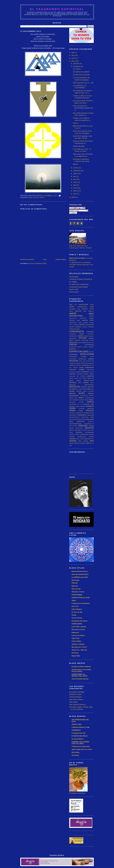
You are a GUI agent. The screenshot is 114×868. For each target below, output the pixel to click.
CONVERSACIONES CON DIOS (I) (81, 279)
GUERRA (78, 365)
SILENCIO (79, 432)
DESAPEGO (73, 338)
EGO (80, 343)
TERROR (72, 439)
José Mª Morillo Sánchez (80, 679)
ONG (71, 400)
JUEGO (92, 372)
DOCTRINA (85, 340)
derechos (91, 336)
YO (93, 443)
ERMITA (80, 347)
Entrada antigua (61, 259)
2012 (73, 58)
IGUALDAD (72, 372)
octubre (76, 168)
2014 (73, 52)
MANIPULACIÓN (89, 380)
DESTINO (36, 198)
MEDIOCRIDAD (89, 385)
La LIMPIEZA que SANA (80, 577)
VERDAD (73, 441)
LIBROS (71, 378)
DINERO (91, 338)
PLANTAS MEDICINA (86, 409)
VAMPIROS (88, 439)
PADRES (81, 402)
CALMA (76, 325)
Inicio (45, 259)
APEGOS (72, 320)
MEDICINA (72, 385)
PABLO (91, 400)
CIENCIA (84, 327)
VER (93, 439)
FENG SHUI (82, 361)
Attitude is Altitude (78, 644)
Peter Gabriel (74, 702)
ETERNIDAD (73, 354)
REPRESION (81, 421)
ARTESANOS (74, 277)
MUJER (82, 393)
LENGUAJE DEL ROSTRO (77, 376)
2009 (73, 197)
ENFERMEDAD (89, 345)
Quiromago (75, 580)
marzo (75, 188)
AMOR (30, 198)
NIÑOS (71, 398)
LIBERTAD (90, 376)
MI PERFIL (73, 389)
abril (75, 185)
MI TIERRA (80, 389)
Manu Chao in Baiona (76, 699)
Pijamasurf (75, 633)
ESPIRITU (73, 349)
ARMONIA (85, 320)
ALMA (92, 307)
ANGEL (92, 318)
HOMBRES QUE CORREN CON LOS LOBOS (80, 743)
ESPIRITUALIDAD (79, 351)
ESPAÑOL (91, 347)
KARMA (91, 374)
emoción (92, 343)
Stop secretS (76, 589)
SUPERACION (84, 434)
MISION (42, 198)
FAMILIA (91, 359)
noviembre (77, 66)
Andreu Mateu (76, 641)
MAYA (92, 383)
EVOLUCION (87, 354)
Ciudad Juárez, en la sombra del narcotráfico (81, 670)
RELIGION (90, 419)
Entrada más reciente (27, 259)
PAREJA (91, 402)
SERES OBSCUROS (88, 430)
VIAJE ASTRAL (83, 441)
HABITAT (75, 368)
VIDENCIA (83, 443)
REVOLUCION (73, 426)
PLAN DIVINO (80, 406)
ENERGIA (73, 345)
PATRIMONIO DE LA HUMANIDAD (80, 404)
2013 (73, 55)
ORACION (76, 400)
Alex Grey (75, 653)
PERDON (72, 406)
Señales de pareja (79, 146)
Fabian (74, 615)
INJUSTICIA (85, 372)
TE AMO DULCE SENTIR (81, 75)
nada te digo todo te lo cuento (82, 749)
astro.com (75, 606)
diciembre (77, 64)
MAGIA (79, 380)
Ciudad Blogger (77, 595)
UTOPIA (82, 439)
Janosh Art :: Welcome (79, 650)
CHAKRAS (78, 327)
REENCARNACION (74, 417)
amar (79, 309)
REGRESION (85, 417)
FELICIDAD (74, 361)
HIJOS (81, 367)
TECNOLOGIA (82, 437)
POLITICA (90, 411)
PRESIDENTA (82, 415)
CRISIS (82, 334)
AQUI (78, 320)
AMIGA (71, 311)
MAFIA (71, 380)
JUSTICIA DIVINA (82, 374)
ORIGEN (82, 400)
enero (75, 194)
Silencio (75, 164)
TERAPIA (91, 437)
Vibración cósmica (78, 592)
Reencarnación (74, 292)
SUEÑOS (72, 435)
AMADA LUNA (76, 724)
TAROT (92, 434)
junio (75, 179)
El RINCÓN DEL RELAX (80, 736)
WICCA (89, 443)
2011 (73, 61)
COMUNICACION (74, 329)
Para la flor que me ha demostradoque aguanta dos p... (83, 108)
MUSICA (91, 393)
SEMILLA (72, 430)
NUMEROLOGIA (89, 398)
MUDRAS (91, 391)
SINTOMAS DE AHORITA (81, 72)
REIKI (92, 417)
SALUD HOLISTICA (76, 428)
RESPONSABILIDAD (75, 424)
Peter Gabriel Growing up (77, 704)
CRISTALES (91, 334)
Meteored (75, 586)
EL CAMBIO (73, 282)
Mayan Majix (76, 656)
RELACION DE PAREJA (76, 419)
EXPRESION (82, 359)
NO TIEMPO (79, 398)
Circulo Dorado (77, 618)
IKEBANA (78, 372)
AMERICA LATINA (88, 309)
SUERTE (77, 435)
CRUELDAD (73, 336)
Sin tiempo (75, 755)
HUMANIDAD (89, 367)
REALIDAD (91, 415)
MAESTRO (91, 378)
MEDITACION (75, 387)
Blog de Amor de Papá (77, 258)
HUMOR (82, 370)
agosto (76, 174)
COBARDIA (91, 327)
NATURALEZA (74, 396)
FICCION (89, 361)
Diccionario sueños (78, 630)
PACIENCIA (72, 402)
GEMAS (78, 363)
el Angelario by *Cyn (79, 733)
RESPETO (91, 422)
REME (71, 421)
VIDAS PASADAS (74, 443)
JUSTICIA (72, 374)
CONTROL (90, 332)
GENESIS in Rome (75, 694)
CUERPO (80, 336)
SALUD (91, 426)
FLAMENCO (72, 363)
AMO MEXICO (89, 311)
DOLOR (92, 340)
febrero (76, 191)
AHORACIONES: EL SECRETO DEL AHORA (80, 675)
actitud (92, 305)
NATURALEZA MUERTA (87, 396)
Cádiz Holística (77, 609)
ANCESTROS (73, 318)
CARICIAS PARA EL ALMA (81, 598)
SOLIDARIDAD (89, 432)
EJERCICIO (85, 343)
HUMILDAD (73, 370)
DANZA (86, 336)
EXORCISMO (73, 359)
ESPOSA (91, 352)
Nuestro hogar (74, 289)
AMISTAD (78, 311)
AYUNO (85, 322)
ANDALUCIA (83, 318)
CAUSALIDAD (90, 325)
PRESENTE (73, 415)
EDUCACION (74, 343)
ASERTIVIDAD (73, 323)
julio (75, 176)
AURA (80, 323)
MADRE (84, 378)
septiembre (77, 171)
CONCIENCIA (77, 331)
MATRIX (86, 383)
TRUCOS (75, 583)
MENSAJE (84, 387)
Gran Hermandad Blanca (80, 574)
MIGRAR (79, 391)
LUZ (80, 378)
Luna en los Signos (78, 635)
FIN (93, 361)
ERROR (85, 347)
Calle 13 (75, 123)
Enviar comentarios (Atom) (38, 263)
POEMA (81, 411)
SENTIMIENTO (78, 430)
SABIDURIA (83, 426)
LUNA (76, 378)
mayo (75, 182)
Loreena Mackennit (75, 697)
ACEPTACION (83, 305)
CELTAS (72, 327)
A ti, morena (77, 69)
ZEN (70, 445)
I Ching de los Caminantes (81, 603)
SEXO (71, 432)
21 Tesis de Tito (77, 612)
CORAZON (72, 334)
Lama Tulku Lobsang (79, 627)
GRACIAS (72, 365)
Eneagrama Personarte (79, 621)
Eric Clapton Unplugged (77, 692)
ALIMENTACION (82, 307)
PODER (72, 411)
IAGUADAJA (90, 370)
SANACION (89, 428)
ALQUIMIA (72, 309)
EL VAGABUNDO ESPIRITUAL (57, 9)
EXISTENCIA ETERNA (78, 357)
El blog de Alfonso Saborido (81, 667)
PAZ (92, 404)
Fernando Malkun (78, 739)
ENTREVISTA (73, 347)
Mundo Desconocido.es (80, 571)
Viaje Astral (75, 638)
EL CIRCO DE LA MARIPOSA (79, 284)
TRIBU (78, 439)
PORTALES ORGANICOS (76, 413)
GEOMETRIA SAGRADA (87, 363)
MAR (80, 383)
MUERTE (72, 393)
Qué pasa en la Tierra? (79, 647)
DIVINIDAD (77, 340)
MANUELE (73, 383)
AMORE (91, 316)
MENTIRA (91, 387)
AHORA (72, 307)
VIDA (92, 441)
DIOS (71, 340)
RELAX (84, 419)
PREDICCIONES (89, 413)
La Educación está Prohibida (78, 287)
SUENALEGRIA (77, 624)
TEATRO (72, 437)
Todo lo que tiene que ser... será (83, 83)
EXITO (92, 357)
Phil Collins (76, 752)
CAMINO (82, 325)
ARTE (92, 320)
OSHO (86, 400)
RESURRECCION (89, 424)
